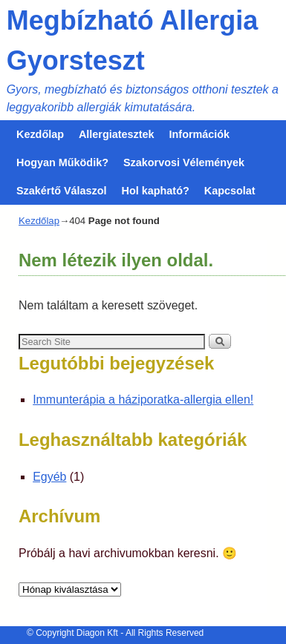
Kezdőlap (40, 134)
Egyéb (49, 477)
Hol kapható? (156, 191)
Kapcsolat (230, 191)
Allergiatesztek (117, 134)
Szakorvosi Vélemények (184, 162)
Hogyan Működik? (62, 162)
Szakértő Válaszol (62, 191)
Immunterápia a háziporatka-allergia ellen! (143, 400)
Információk (200, 134)
